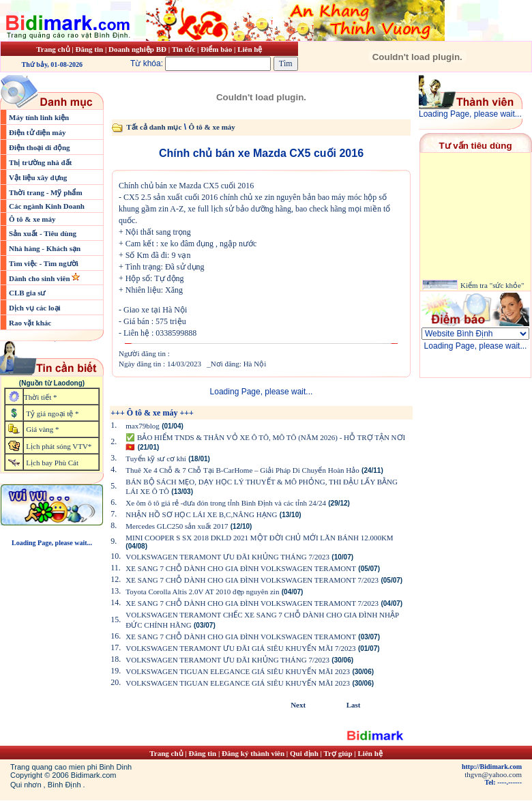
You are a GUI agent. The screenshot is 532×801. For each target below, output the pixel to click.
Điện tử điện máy (38, 132)
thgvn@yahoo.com (493, 774)
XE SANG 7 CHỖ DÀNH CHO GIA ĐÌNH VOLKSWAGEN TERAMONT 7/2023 (252, 580)
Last (354, 705)
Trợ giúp (339, 753)
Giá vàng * (42, 429)
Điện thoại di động (40, 147)
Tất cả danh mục (154, 127)
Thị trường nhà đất (40, 162)
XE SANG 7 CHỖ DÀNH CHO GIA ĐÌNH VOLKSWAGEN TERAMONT (241, 568)
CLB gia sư (27, 293)
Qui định (304, 753)
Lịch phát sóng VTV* (59, 446)
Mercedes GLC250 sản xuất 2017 (177, 526)
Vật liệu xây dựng (38, 177)
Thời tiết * (40, 397)
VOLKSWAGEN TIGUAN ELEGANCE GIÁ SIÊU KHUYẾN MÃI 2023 (238, 671)
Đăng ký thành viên (253, 753)
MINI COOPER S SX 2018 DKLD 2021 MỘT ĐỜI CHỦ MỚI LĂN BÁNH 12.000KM (259, 538)
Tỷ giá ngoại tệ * (52, 413)
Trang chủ (53, 49)
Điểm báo (216, 49)
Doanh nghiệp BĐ (138, 49)
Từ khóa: (202, 63)
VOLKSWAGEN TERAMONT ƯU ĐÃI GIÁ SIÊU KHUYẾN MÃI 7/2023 (240, 648)
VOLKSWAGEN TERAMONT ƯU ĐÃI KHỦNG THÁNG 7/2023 (227, 557)
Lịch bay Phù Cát (52, 463)
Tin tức (184, 49)
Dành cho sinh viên (40, 278)
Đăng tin (89, 49)
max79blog (143, 426)
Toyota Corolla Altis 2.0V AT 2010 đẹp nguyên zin (202, 592)
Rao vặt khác (30, 323)
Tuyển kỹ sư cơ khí (156, 458)
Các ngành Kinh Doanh (47, 206)
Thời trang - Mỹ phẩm (46, 192)
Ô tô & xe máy (32, 219)
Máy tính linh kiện (39, 117)
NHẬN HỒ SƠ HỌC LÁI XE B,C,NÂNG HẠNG (201, 514)
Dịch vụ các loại (35, 308)
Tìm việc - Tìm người (44, 263)
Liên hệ (250, 49)
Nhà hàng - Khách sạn (45, 248)
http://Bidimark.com (492, 767)
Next (298, 705)
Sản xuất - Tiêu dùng (43, 233)
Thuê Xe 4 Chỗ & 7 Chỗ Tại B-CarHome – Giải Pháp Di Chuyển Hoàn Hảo (242, 470)
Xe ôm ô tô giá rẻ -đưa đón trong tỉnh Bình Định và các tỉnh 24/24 (226, 503)
